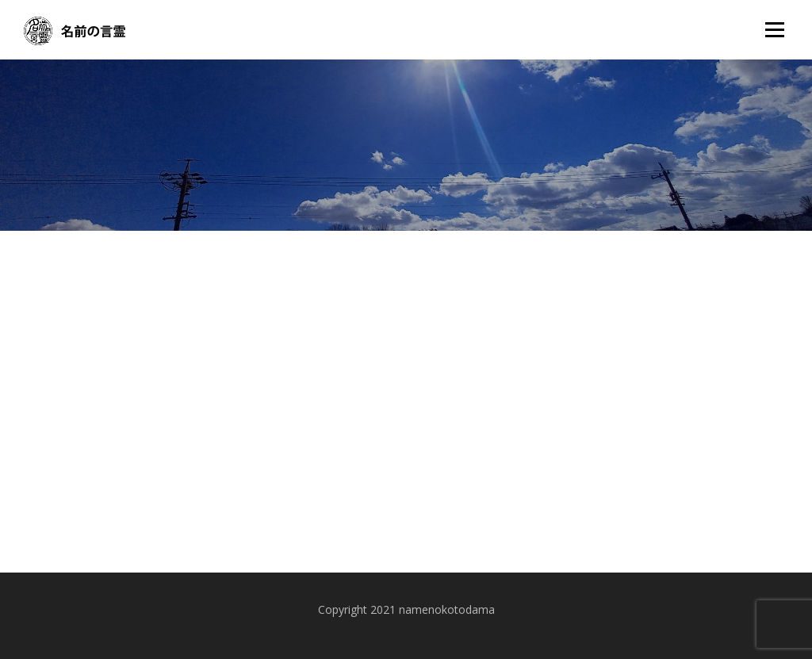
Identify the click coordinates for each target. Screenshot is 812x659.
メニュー (774, 30)
